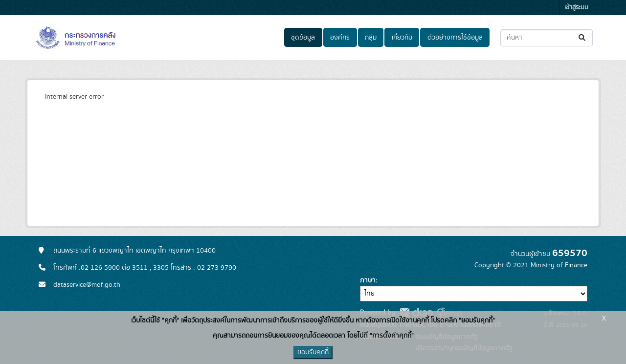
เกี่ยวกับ (402, 38)
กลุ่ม (371, 38)
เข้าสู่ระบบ (576, 8)
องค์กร (340, 38)
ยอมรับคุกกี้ (313, 352)
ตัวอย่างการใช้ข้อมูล (455, 38)
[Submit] (583, 38)
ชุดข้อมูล (303, 38)
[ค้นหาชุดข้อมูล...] (547, 38)
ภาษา (368, 280)
